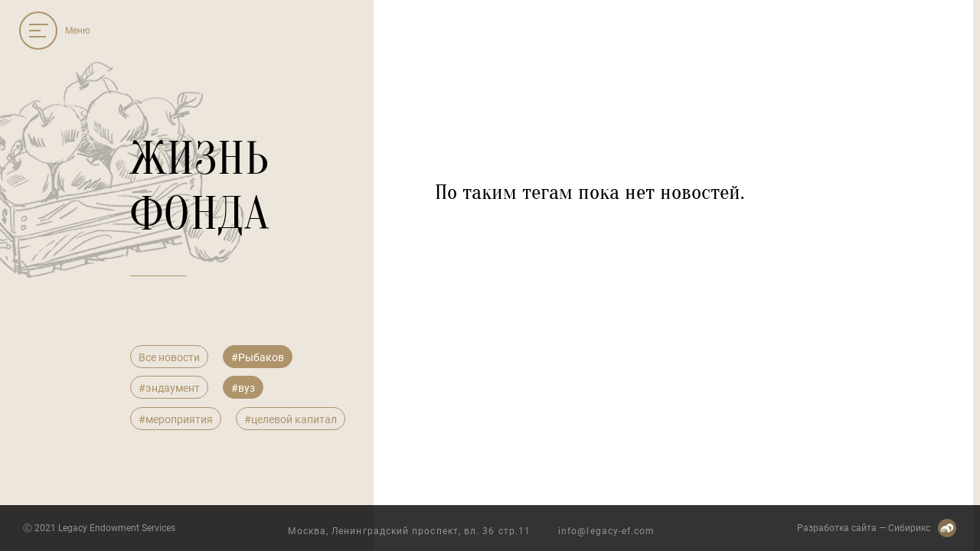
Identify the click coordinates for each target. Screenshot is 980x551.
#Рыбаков (258, 357)
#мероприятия (176, 419)
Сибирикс (909, 528)
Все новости (169, 357)
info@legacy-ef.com (606, 531)
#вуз (243, 388)
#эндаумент (169, 388)
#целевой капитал (291, 419)
